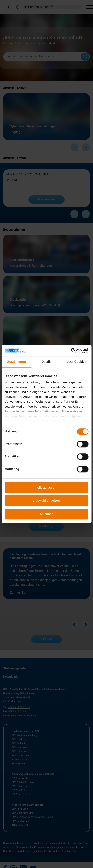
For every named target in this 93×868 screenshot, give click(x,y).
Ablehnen (46, 514)
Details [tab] (47, 362)
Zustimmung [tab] (17, 362)
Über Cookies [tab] (76, 362)
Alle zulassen (46, 487)
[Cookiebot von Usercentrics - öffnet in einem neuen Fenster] (71, 351)
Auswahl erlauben (47, 501)
